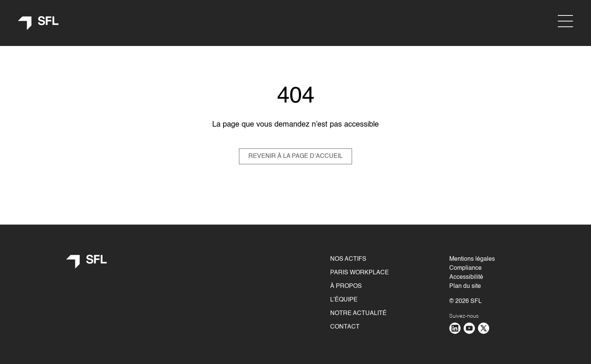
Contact (345, 327)
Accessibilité (466, 277)
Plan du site (465, 286)
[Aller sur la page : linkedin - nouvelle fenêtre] (455, 328)
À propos (346, 286)
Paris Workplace (360, 273)
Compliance (465, 268)
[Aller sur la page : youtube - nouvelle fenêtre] (469, 328)
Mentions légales (472, 259)
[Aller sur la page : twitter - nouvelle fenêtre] (484, 328)
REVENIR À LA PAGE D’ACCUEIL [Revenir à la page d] (295, 156)
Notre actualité (358, 314)
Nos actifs (348, 259)
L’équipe (344, 300)
